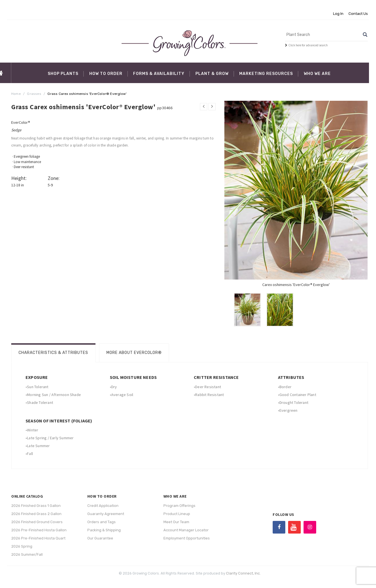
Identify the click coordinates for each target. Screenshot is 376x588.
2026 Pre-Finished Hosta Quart (38, 538)
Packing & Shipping (104, 530)
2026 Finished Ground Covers (37, 522)
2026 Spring (22, 546)
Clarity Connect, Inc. (243, 573)
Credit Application (103, 506)
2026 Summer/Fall (27, 554)
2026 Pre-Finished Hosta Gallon (39, 530)
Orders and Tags (102, 522)
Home (16, 94)
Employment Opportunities (187, 538)
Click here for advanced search (308, 45)
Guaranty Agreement (106, 514)
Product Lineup (177, 514)
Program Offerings (179, 506)
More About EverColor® (134, 353)
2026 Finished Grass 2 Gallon (36, 514)
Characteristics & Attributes (53, 353)
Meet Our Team (176, 522)
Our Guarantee (100, 538)
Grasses (34, 94)
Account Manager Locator (186, 530)
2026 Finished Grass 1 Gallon (36, 506)
